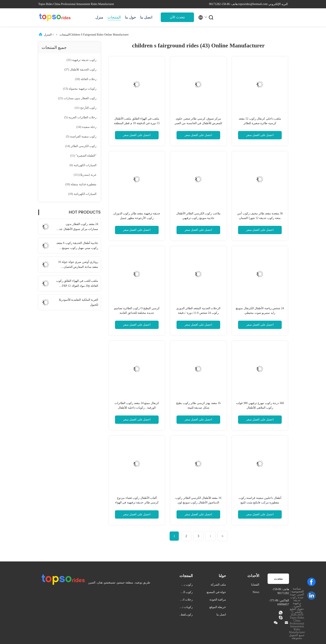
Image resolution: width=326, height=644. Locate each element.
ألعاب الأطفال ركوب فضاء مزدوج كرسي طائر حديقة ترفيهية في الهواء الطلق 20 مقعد (137, 502)
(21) (77, 98)
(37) (80, 70)
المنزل (48, 35)
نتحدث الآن (177, 17)
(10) (81, 184)
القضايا (255, 585)
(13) (80, 89)
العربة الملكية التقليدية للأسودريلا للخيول (79, 302)
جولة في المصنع (216, 592)
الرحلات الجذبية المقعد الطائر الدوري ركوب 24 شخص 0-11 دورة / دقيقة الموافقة (198, 313)
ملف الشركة (218, 585)
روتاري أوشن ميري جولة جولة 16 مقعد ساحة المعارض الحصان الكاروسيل (78, 265)
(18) (86, 79)
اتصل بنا (146, 17)
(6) (83, 165)
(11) (86, 108)
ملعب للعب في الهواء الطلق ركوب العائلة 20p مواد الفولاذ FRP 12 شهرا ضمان (77, 284)
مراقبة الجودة (218, 600)
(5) (80, 117)
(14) (86, 127)
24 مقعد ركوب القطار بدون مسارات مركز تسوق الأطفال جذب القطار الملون (77, 227)
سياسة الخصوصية (298, 590)
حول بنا (130, 17)
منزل (99, 17)
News (256, 592)
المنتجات (114, 17)
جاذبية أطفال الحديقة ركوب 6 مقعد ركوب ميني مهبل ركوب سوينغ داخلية (77, 246)
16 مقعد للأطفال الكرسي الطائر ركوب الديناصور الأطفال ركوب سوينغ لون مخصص (198, 502)
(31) (81, 60)
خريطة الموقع (218, 607)
